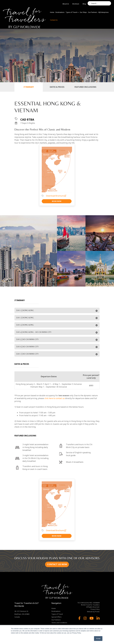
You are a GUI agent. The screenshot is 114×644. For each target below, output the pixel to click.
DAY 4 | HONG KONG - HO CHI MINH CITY (34, 332)
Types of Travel (72, 12)
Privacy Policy (95, 609)
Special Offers (56, 617)
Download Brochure (56, 196)
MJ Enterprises (104, 12)
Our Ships (83, 12)
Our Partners (93, 12)
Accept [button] (98, 639)
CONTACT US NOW (57, 564)
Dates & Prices (57, 87)
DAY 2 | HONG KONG (25, 318)
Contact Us (54, 20)
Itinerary (29, 87)
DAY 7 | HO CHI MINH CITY (27, 354)
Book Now (57, 201)
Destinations (60, 12)
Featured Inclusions (85, 87)
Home (52, 12)
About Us (66, 4)
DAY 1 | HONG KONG (25, 310)
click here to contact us (55, 398)
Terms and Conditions (59, 623)
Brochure (76, 4)
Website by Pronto (93, 612)
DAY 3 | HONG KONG (25, 325)
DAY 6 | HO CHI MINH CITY (27, 347)
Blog (84, 4)
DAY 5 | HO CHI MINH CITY (27, 339)
